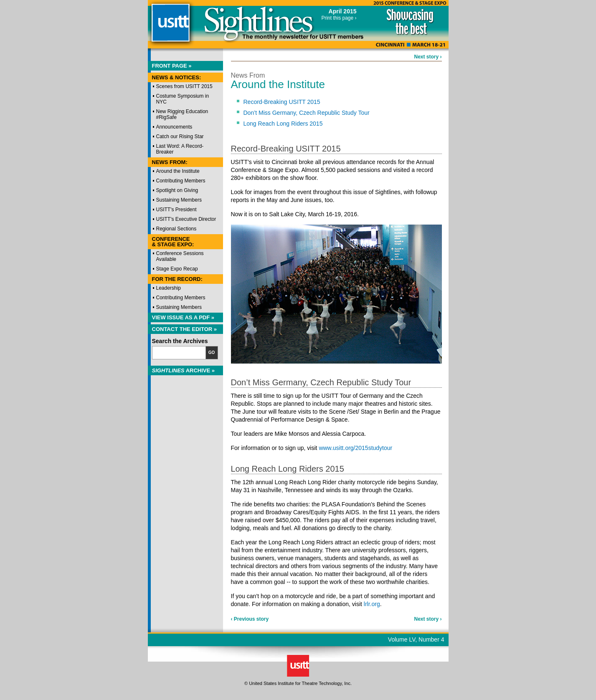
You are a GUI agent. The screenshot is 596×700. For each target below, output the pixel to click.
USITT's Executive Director (186, 219)
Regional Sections (176, 229)
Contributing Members (181, 181)
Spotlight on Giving (177, 190)
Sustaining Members (179, 200)
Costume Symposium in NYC (183, 99)
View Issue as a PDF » (183, 317)
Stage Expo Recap (177, 269)
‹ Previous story (250, 619)
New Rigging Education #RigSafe (182, 114)
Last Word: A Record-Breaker (180, 149)
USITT (170, 27)
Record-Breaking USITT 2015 (282, 102)
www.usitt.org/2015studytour (355, 448)
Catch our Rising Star (180, 136)
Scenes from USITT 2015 (184, 86)
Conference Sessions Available (180, 256)
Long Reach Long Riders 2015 (283, 124)
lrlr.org (372, 604)
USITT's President (176, 210)
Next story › (428, 57)
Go (212, 353)
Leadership (169, 288)
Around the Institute (178, 171)
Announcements (174, 127)
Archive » (184, 370)
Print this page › (339, 18)
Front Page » (172, 66)
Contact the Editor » (185, 329)
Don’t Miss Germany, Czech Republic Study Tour (307, 113)
